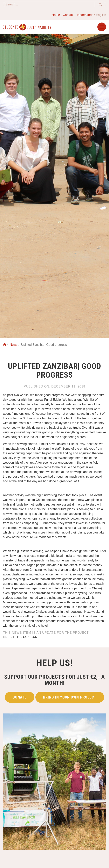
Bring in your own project (70, 697)
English (101, 15)
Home (56, 15)
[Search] (49, 4)
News (14, 345)
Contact (68, 15)
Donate (20, 697)
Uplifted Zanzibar (20, 637)
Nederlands (85, 15)
